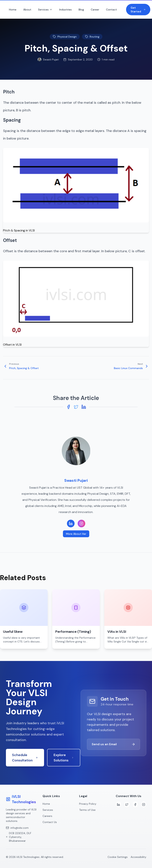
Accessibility (138, 857)
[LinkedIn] (118, 805)
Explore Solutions (64, 758)
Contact (111, 10)
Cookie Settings (118, 857)
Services (45, 10)
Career (95, 10)
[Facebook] (135, 805)
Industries (66, 10)
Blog (81, 10)
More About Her (76, 534)
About (27, 10)
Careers (47, 816)
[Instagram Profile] (81, 524)
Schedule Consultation (25, 758)
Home (13, 10)
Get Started (138, 10)
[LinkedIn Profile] (71, 524)
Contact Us (50, 822)
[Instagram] (144, 805)
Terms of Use (87, 810)
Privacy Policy (88, 804)
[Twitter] (127, 805)
